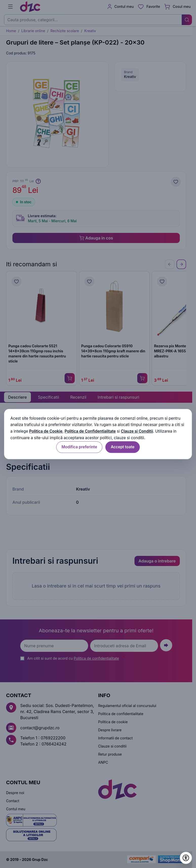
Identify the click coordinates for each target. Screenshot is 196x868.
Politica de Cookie (46, 431)
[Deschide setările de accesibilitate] (186, 858)
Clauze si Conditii (137, 431)
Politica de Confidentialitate (90, 431)
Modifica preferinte (79, 447)
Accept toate (123, 447)
